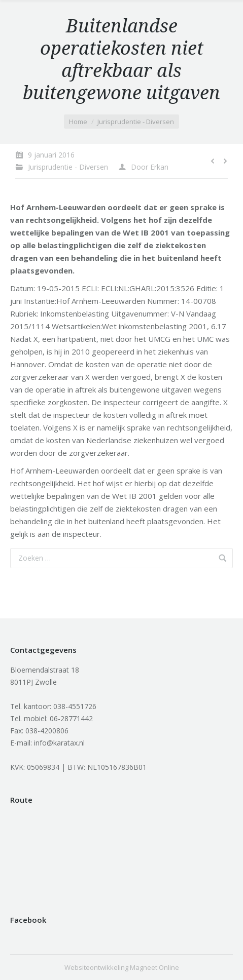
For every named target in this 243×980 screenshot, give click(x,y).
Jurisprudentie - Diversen (136, 122)
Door (150, 167)
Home (78, 122)
